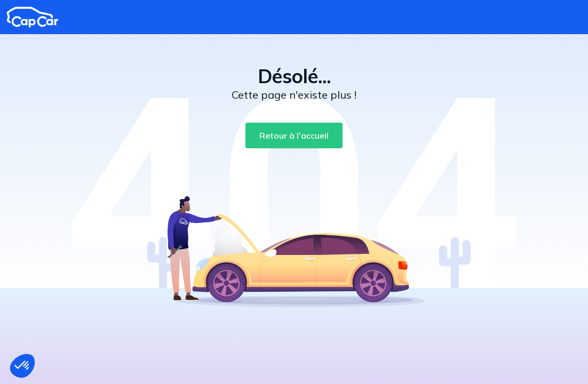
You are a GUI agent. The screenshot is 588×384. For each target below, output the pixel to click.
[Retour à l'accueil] (294, 135)
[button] (22, 366)
